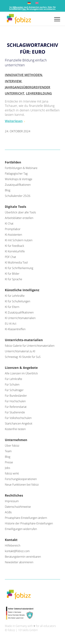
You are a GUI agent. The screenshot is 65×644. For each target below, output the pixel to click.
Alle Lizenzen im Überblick (21, 373)
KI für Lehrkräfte (15, 296)
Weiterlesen (15, 121)
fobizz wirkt (12, 473)
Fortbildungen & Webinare (21, 168)
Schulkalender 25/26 (18, 196)
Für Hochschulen (15, 401)
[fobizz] (27, 19)
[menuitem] (55, 19)
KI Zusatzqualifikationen (19, 312)
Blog (8, 190)
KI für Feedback (14, 246)
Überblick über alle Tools (20, 212)
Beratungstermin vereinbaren (23, 557)
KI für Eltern (12, 307)
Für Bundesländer (16, 396)
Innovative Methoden (23, 75)
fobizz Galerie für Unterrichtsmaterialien (30, 346)
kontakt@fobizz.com (17, 551)
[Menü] (55, 19)
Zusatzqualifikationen (18, 185)
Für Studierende (15, 412)
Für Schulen (12, 384)
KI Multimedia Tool (16, 262)
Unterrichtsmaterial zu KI (20, 351)
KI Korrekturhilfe (15, 251)
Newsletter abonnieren (19, 562)
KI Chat (9, 223)
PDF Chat (10, 257)
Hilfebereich (13, 545)
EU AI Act (11, 324)
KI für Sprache (14, 279)
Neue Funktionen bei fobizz (22, 485)
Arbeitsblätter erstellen (19, 218)
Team (8, 451)
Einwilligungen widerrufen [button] (21, 529)
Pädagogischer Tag (16, 174)
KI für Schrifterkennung (19, 268)
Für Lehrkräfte (14, 379)
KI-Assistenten (13, 235)
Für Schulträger (14, 390)
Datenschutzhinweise (18, 507)
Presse (9, 462)
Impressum (12, 501)
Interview (13, 81)
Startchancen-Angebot (19, 423)
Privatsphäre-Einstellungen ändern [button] (26, 518)
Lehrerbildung (39, 93)
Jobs (7, 468)
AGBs (8, 512)
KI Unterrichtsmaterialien (20, 318)
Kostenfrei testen (15, 429)
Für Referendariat (16, 407)
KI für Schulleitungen (18, 301)
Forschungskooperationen (21, 479)
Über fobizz (12, 446)
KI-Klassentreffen (15, 329)
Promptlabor (13, 229)
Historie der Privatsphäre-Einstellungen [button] (29, 523)
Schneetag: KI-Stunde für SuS (23, 357)
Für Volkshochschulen (18, 418)
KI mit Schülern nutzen (19, 240)
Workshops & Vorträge (19, 179)
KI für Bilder (12, 274)
